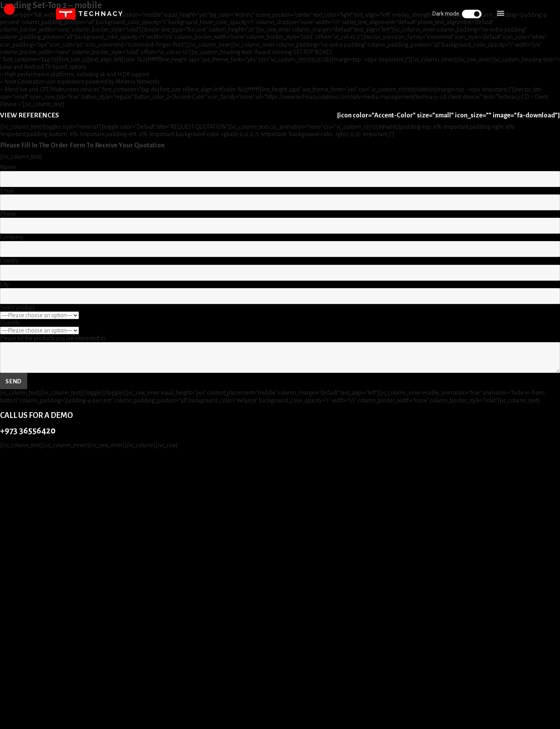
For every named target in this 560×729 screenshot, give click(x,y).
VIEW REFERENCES (30, 115)
